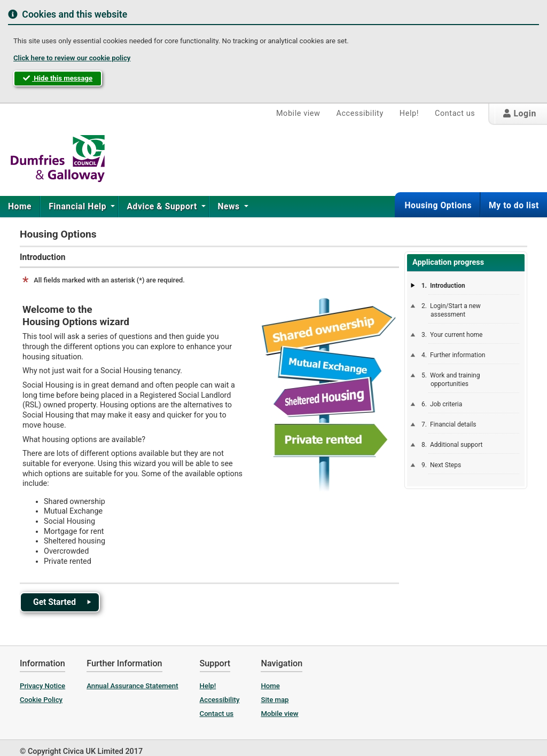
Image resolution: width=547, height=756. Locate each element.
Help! (409, 113)
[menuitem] (20, 207)
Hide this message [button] (58, 78)
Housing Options (438, 206)
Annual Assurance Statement (132, 686)
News (230, 207)
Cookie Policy (41, 700)
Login (520, 113)
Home (20, 207)
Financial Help (79, 207)
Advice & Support (163, 207)
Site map (275, 700)
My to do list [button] (514, 206)
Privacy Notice (42, 686)
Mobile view (298, 113)
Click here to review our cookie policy (72, 58)
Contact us (455, 113)
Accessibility (360, 113)
